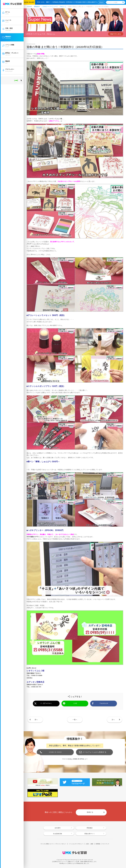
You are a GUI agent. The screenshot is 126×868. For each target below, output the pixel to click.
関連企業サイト (90, 834)
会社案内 (58, 828)
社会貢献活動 (58, 834)
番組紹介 (37, 6)
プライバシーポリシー (61, 844)
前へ (36, 720)
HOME (29, 6)
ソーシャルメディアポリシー (76, 844)
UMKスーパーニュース (50, 6)
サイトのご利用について (47, 844)
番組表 (102, 2)
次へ (113, 720)
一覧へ (75, 720)
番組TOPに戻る (116, 34)
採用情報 (98, 844)
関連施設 (90, 828)
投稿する (90, 812)
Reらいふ (63, 6)
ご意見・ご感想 (89, 844)
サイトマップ (106, 844)
